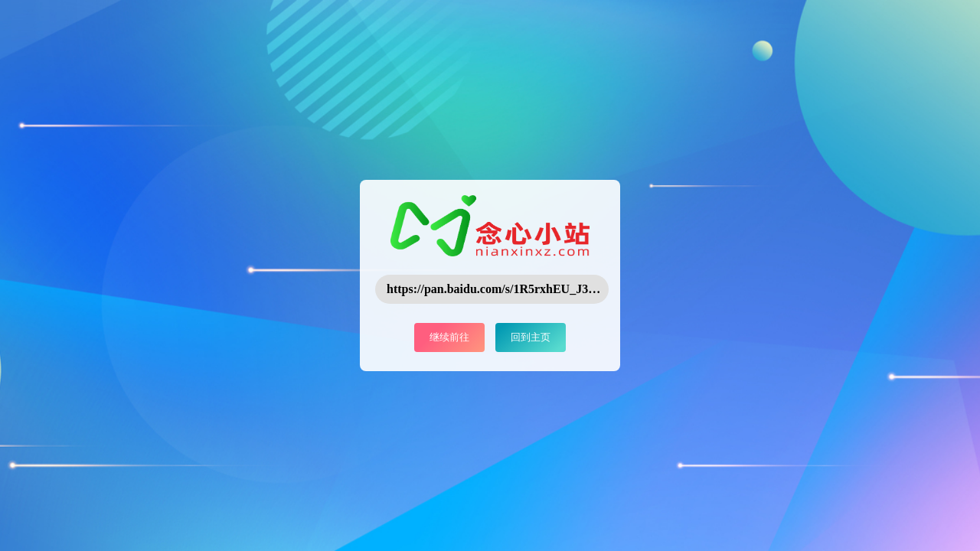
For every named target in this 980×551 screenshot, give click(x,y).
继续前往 (449, 337)
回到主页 (531, 337)
